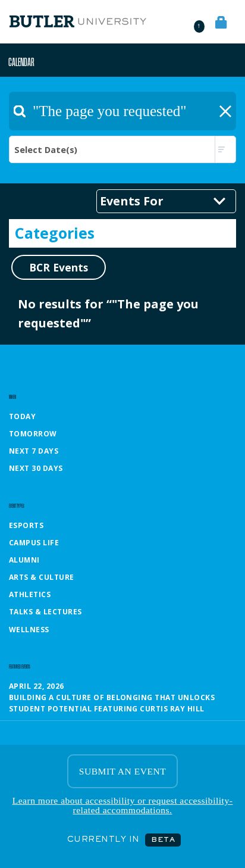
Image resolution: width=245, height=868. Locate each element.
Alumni (24, 560)
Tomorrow (33, 434)
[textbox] (122, 111)
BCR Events (59, 267)
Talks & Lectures (45, 612)
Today (22, 416)
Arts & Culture (42, 577)
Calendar (21, 62)
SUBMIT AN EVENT (122, 771)
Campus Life (34, 543)
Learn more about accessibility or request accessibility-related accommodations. (123, 805)
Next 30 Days (36, 468)
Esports (26, 525)
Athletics (30, 594)
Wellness (29, 630)
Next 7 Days (34, 451)
